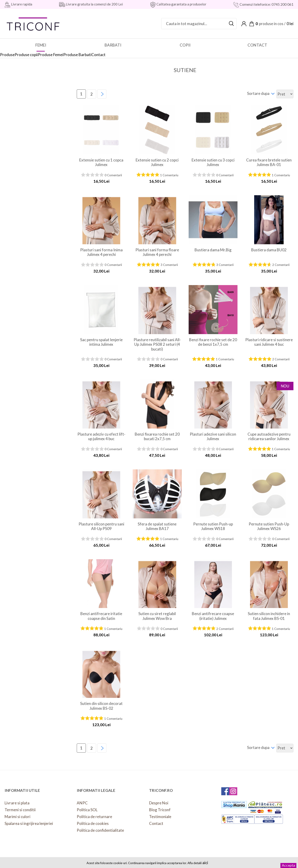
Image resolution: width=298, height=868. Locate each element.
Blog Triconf (160, 810)
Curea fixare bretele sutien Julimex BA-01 (269, 162)
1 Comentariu (169, 175)
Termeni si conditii (20, 810)
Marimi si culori (17, 817)
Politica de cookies (93, 823)
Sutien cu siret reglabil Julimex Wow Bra (157, 616)
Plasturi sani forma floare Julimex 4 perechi (157, 252)
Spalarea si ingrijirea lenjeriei (29, 823)
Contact (156, 823)
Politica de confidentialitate (100, 830)
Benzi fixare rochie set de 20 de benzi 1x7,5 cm (213, 342)
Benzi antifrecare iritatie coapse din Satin (101, 616)
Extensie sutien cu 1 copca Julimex (101, 162)
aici (205, 863)
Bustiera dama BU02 (269, 250)
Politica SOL (87, 810)
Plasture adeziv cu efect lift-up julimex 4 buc (101, 437)
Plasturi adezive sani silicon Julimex (213, 437)
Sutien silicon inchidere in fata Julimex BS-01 (269, 616)
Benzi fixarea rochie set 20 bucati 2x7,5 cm (157, 437)
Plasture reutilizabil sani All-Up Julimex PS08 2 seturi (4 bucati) (157, 344)
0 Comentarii (113, 175)
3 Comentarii (169, 265)
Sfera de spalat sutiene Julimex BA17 (157, 526)
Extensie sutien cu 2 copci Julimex (157, 162)
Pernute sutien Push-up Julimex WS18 (213, 526)
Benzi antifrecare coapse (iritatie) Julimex (213, 616)
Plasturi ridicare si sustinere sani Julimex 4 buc (269, 342)
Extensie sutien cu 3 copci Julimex (213, 162)
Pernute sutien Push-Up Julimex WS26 (269, 526)
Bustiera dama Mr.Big (213, 250)
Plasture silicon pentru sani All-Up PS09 (101, 526)
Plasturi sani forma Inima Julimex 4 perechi (101, 252)
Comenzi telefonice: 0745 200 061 (266, 4)
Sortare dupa (258, 93)
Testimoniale (160, 817)
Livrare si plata (17, 803)
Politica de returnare (94, 817)
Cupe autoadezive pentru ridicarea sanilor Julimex (269, 437)
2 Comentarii (281, 265)
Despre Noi (159, 803)
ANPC (82, 803)
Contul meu (244, 24)
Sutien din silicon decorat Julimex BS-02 (101, 706)
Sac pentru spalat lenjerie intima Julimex (101, 342)
